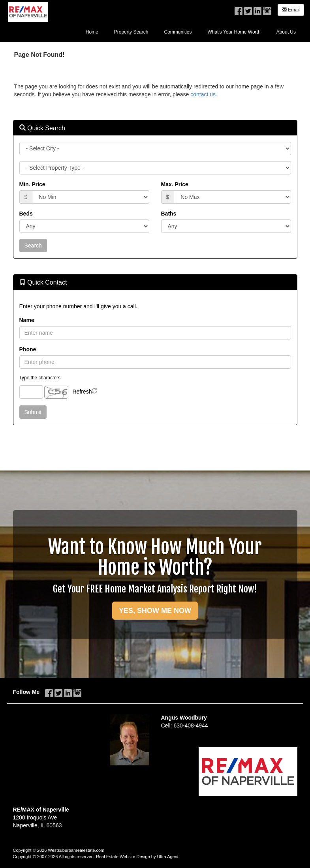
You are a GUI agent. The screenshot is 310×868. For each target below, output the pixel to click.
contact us (203, 94)
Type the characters (40, 378)
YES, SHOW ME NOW (155, 611)
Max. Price (175, 184)
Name (27, 320)
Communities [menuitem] (178, 32)
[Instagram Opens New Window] (267, 9)
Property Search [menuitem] (131, 32)
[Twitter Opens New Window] (248, 9)
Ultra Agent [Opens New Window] (167, 857)
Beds (26, 214)
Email (291, 10)
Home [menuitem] (92, 32)
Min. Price (32, 184)
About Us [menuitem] (286, 32)
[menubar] (191, 32)
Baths (169, 214)
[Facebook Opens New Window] (239, 9)
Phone (28, 349)
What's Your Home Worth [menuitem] (234, 32)
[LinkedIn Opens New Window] (257, 9)
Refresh (82, 392)
